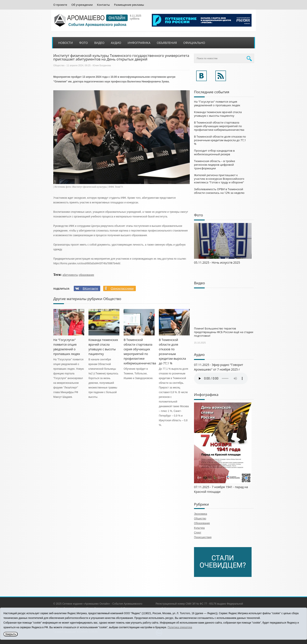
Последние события (212, 92)
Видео (99, 43)
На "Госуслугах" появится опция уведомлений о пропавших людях (217, 103)
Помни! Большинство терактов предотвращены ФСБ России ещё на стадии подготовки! (224, 332)
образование (87, 275)
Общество (59, 65)
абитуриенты (70, 275)
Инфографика (139, 43)
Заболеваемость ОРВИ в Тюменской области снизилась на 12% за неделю (219, 191)
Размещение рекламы (129, 5)
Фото (83, 43)
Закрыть (11, 634)
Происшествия (203, 537)
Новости (65, 43)
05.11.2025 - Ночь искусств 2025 (217, 262)
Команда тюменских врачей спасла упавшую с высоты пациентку (218, 114)
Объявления (167, 43)
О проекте (60, 5)
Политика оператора (180, 627)
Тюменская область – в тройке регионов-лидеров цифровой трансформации (214, 165)
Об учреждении (82, 5)
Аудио (116, 43)
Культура (199, 528)
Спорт (198, 533)
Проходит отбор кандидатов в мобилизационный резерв (214, 152)
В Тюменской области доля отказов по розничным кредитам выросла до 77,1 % (220, 140)
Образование (202, 523)
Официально (194, 43)
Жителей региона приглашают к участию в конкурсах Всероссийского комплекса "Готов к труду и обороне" (219, 179)
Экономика (201, 514)
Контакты (103, 5)
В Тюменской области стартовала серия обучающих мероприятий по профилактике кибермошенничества (219, 126)
